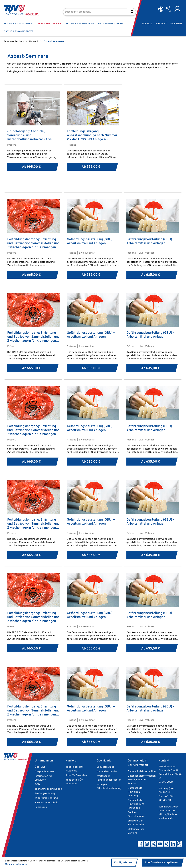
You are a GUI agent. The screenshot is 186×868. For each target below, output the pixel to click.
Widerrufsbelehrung (46, 798)
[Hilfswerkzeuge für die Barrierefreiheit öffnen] (161, 9)
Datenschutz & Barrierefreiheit (138, 763)
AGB (37, 784)
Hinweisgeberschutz (46, 803)
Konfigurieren (123, 863)
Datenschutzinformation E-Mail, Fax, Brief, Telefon (142, 780)
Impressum (41, 807)
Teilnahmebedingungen (48, 789)
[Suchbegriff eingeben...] (95, 12)
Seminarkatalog (106, 767)
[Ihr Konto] (177, 9)
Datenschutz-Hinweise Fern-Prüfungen (136, 804)
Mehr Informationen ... (16, 864)
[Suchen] (132, 12)
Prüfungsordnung (45, 794)
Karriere (71, 761)
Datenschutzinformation (142, 771)
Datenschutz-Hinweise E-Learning (136, 792)
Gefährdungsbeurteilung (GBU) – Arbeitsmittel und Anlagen (91, 241)
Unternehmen (44, 761)
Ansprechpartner (44, 772)
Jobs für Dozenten (76, 775)
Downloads (104, 761)
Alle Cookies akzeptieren (161, 863)
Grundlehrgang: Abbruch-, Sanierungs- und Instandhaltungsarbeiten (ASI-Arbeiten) (30, 136)
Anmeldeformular (107, 772)
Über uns (40, 767)
